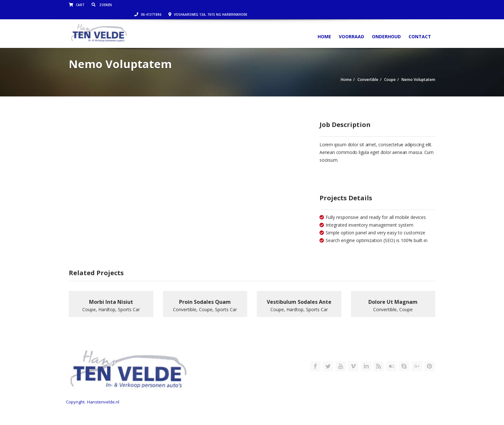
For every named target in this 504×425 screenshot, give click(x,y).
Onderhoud (386, 27)
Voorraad (351, 27)
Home (324, 27)
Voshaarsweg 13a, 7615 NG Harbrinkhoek (396, 5)
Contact (420, 27)
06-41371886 (336, 5)
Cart (77, 5)
